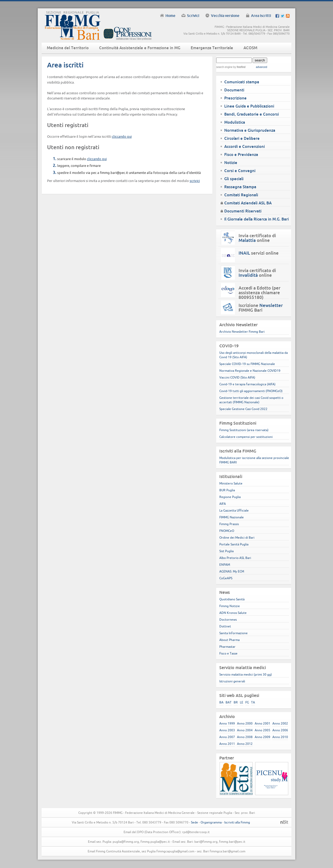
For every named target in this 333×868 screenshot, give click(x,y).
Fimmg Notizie (230, 606)
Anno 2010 (280, 737)
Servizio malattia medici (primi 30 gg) (246, 674)
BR (236, 702)
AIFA (223, 504)
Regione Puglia (230, 497)
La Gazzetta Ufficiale (234, 510)
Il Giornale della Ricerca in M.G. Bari (257, 219)
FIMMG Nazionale (232, 517)
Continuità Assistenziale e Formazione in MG (140, 48)
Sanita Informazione (233, 633)
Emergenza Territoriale (212, 48)
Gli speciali (234, 179)
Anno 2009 (262, 737)
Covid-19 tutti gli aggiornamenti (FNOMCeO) (251, 391)
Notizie (231, 163)
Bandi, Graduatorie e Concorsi (252, 114)
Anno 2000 (245, 723)
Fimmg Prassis (229, 524)
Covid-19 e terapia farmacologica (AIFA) (247, 384)
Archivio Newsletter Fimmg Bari (242, 332)
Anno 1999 (227, 723)
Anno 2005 (262, 730)
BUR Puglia (227, 490)
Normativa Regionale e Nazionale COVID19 (250, 371)
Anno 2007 (227, 737)
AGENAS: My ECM (232, 571)
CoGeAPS (226, 578)
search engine (224, 67)
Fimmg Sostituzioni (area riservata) (244, 430)
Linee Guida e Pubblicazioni (249, 106)
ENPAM (225, 565)
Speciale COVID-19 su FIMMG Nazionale (247, 364)
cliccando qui (122, 136)
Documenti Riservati (243, 211)
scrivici (195, 181)
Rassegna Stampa (240, 187)
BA (221, 702)
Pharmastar (227, 647)
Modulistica (235, 122)
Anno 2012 (245, 744)
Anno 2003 (227, 730)
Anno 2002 (280, 723)
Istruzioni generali (232, 681)
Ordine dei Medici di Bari (237, 537)
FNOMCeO (227, 531)
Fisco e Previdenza (241, 155)
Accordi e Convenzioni (245, 146)
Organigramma (211, 822)
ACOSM (250, 48)
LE (242, 702)
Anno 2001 (262, 723)
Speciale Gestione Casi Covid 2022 (243, 409)
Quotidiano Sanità (232, 599)
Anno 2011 (227, 744)
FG (247, 702)
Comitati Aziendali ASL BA (248, 203)
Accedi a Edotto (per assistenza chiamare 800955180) (260, 293)
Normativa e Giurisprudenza (250, 130)
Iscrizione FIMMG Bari (261, 308)
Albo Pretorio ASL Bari (235, 558)
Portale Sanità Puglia (234, 544)
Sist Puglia (226, 551)
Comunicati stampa (242, 82)
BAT (229, 702)
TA (253, 702)
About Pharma (229, 640)
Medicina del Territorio (68, 48)
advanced (261, 67)
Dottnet (225, 626)
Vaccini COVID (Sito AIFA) (237, 377)
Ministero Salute (231, 483)
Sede (194, 822)
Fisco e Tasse (228, 653)
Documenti (234, 90)
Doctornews (228, 619)
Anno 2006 (280, 730)
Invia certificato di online (257, 238)
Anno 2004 (245, 730)
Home (170, 16)
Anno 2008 (245, 737)
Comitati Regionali (241, 195)
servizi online (259, 253)
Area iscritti (261, 16)
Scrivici (193, 16)
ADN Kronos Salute (233, 613)
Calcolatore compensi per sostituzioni (246, 437)
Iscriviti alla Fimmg (237, 822)
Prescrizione (235, 98)
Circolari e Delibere (242, 138)
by (239, 67)
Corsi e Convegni (240, 171)
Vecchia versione (225, 16)
